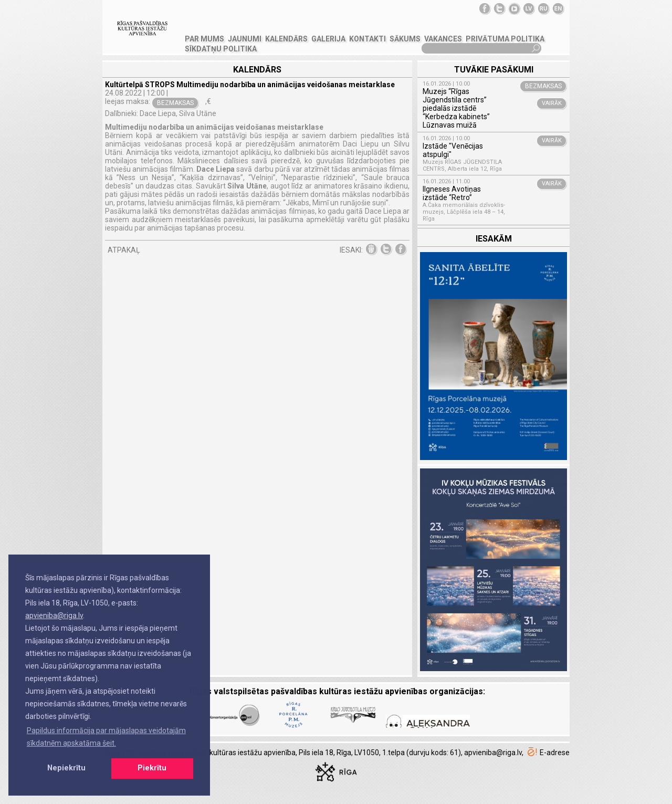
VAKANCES (443, 39)
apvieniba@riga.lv (54, 615)
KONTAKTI (367, 39)
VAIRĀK (552, 103)
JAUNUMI (245, 39)
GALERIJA (328, 39)
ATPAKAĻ (124, 250)
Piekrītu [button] (152, 768)
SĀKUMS (405, 39)
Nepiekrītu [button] (66, 768)
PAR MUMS (204, 39)
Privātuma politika (505, 39)
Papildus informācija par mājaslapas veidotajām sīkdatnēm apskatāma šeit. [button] (106, 737)
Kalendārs (286, 39)
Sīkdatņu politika (221, 49)
